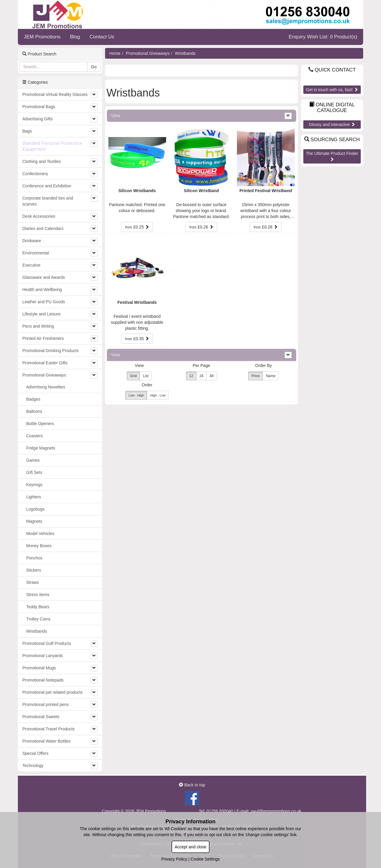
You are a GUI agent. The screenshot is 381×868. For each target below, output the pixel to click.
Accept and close (191, 847)
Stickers (34, 570)
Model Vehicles (40, 533)
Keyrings (34, 485)
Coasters (35, 436)
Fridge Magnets (41, 448)
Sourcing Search (332, 140)
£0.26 (201, 227)
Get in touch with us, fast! (332, 90)
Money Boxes (39, 546)
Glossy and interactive (332, 125)
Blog (75, 37)
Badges (33, 399)
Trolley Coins (38, 619)
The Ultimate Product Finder (332, 156)
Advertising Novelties (46, 387)
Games (33, 460)
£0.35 (137, 339)
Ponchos (34, 558)
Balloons (34, 411)
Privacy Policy (174, 859)
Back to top (192, 785)
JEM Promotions (42, 37)
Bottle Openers (40, 424)
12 (191, 376)
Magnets (34, 521)
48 (211, 376)
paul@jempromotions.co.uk (276, 811)
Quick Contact (332, 70)
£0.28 (266, 227)
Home (115, 53)
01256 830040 (220, 811)
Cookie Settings (205, 859)
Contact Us (102, 37)
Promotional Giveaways (148, 53)
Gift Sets (34, 472)
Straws (33, 582)
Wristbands (185, 53)
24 (201, 376)
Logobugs (35, 509)
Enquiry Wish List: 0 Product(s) (323, 37)
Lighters (34, 497)
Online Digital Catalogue (332, 107)
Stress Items (38, 595)
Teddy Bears (38, 607)
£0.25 (137, 227)
